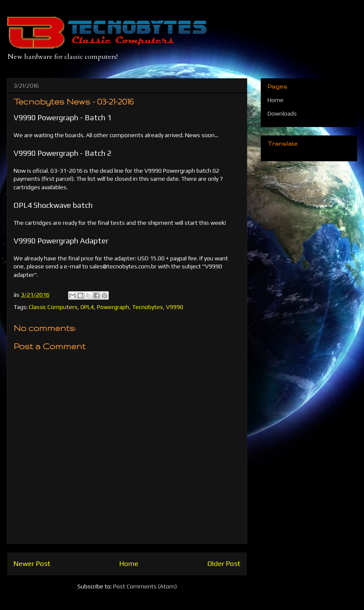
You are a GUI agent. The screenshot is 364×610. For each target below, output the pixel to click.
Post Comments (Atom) (145, 586)
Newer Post (32, 563)
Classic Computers (53, 307)
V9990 (175, 307)
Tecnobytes (148, 307)
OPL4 (87, 307)
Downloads (282, 113)
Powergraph (113, 307)
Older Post (224, 563)
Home (129, 563)
